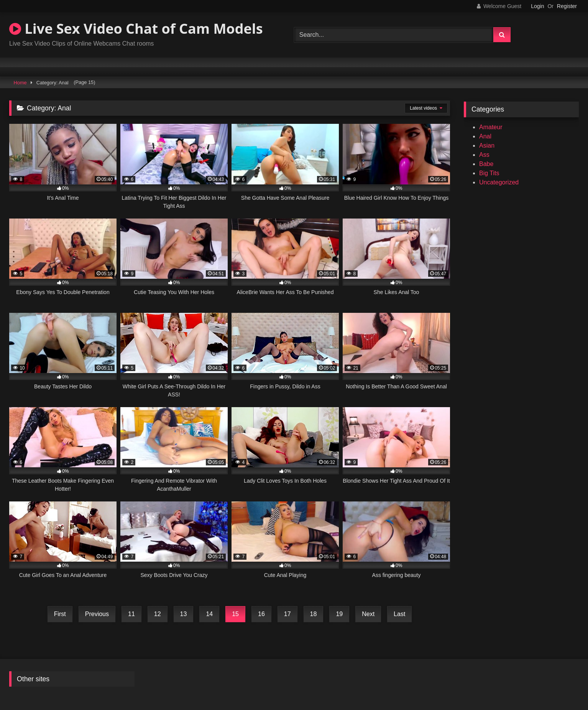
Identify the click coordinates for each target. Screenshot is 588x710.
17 (287, 614)
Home (20, 83)
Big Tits (489, 173)
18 (314, 614)
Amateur (491, 127)
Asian (487, 145)
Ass (484, 155)
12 (158, 614)
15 (235, 614)
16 (261, 614)
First (60, 614)
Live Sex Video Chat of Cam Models (136, 29)
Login (537, 6)
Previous (97, 614)
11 (131, 614)
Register (567, 6)
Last (399, 614)
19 (339, 614)
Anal (485, 136)
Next (368, 614)
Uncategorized (499, 182)
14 (209, 614)
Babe (486, 164)
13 (184, 614)
